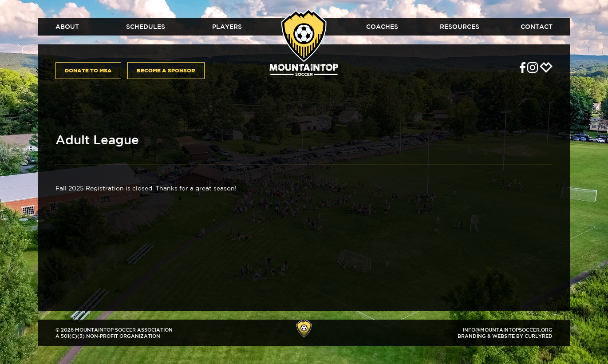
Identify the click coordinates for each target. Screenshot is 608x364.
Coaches (382, 27)
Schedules (146, 27)
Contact (537, 27)
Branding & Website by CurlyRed (505, 336)
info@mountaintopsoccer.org (508, 330)
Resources (460, 27)
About (67, 27)
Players (227, 27)
